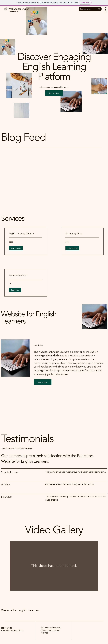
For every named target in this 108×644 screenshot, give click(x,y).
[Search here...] (87, 9)
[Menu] (106, 11)
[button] (54, 93)
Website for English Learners (20, 610)
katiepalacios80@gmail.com (12, 630)
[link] (26, 233)
